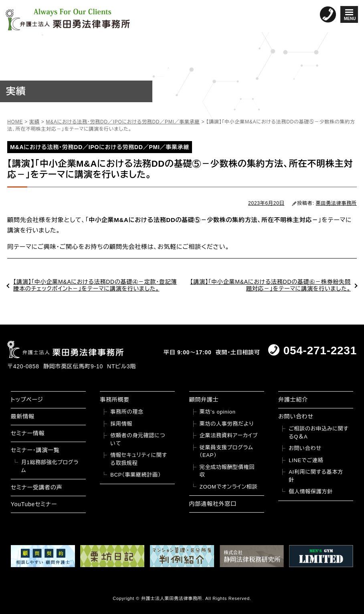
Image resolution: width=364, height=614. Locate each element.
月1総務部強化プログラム (50, 466)
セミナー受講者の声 (37, 487)
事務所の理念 (127, 412)
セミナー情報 (28, 433)
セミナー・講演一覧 (35, 450)
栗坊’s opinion (218, 412)
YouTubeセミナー (34, 504)
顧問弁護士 (204, 400)
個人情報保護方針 (311, 492)
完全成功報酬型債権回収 (227, 471)
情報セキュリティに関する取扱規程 (139, 459)
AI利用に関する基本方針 (316, 476)
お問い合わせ (296, 416)
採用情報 (121, 424)
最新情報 (23, 416)
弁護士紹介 (293, 400)
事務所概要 (115, 400)
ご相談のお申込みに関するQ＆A (318, 433)
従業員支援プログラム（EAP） (226, 451)
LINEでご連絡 (306, 460)
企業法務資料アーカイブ (229, 435)
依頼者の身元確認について (138, 439)
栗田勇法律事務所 (336, 203)
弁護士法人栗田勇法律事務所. (173, 598)
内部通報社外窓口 (213, 504)
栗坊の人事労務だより (227, 424)
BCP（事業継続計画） (135, 475)
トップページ (27, 400)
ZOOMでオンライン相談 (229, 487)
